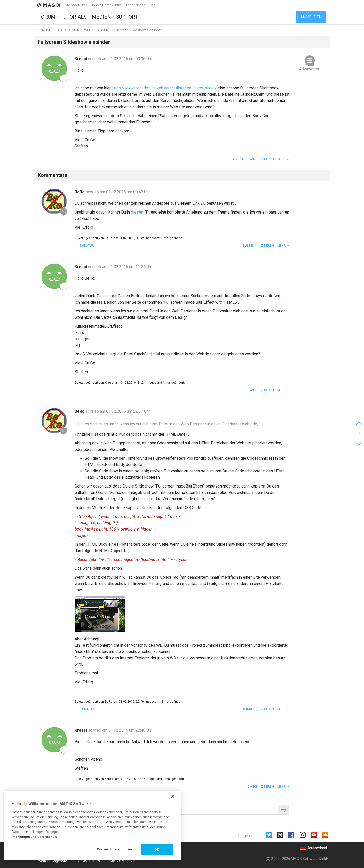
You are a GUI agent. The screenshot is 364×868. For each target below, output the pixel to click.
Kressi (81, 59)
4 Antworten (310, 69)
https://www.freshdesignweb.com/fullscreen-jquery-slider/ (164, 88)
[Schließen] (173, 796)
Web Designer (96, 30)
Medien (101, 17)
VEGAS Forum (89, 861)
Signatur (86, 246)
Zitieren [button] (267, 159)
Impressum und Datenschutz (35, 837)
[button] (283, 159)
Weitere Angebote (53, 861)
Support (127, 17)
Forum (47, 17)
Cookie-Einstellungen (114, 849)
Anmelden (311, 17)
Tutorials (74, 17)
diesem (138, 212)
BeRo (80, 192)
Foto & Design (67, 30)
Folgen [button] (239, 159)
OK (157, 849)
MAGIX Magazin (123, 861)
